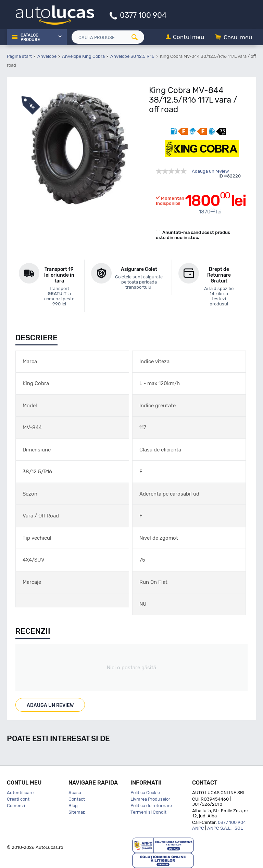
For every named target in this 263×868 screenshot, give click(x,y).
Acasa (75, 793)
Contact (77, 799)
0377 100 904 (143, 15)
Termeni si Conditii (149, 812)
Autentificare (20, 793)
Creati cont (18, 799)
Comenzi (16, 806)
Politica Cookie (145, 793)
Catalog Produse (30, 38)
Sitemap (77, 812)
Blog (73, 806)
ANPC (198, 828)
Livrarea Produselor (150, 799)
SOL (239, 828)
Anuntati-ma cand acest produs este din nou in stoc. (193, 235)
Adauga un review (210, 171)
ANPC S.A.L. (219, 828)
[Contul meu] (185, 37)
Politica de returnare (151, 806)
